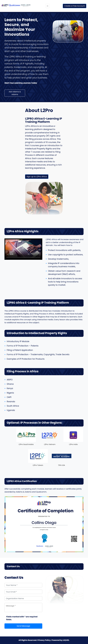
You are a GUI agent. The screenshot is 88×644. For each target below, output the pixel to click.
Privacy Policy (44, 640)
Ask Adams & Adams (15, 93)
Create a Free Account (75, 6)
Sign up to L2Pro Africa (37, 177)
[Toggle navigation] (47, 6)
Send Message (23, 626)
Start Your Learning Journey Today (21, 83)
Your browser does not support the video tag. (23, 247)
